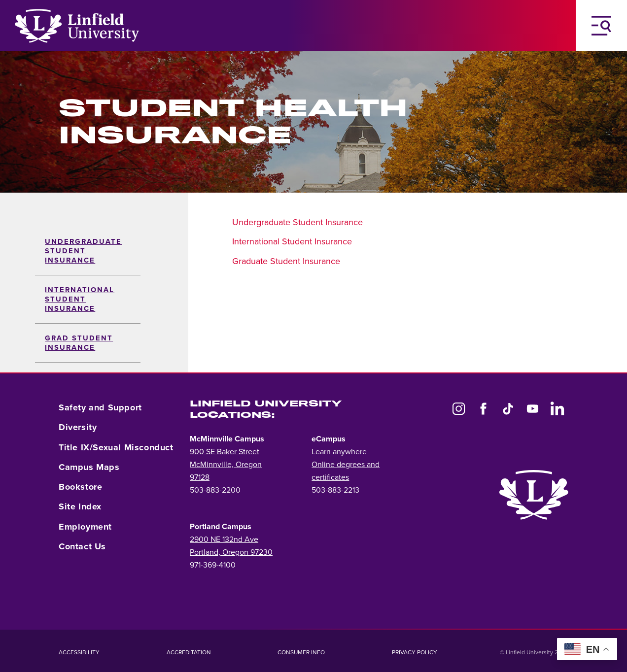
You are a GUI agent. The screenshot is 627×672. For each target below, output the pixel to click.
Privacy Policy (415, 652)
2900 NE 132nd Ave (224, 539)
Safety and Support (100, 407)
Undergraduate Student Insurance (83, 251)
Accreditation (189, 652)
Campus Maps (89, 467)
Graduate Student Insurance (286, 261)
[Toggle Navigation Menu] (601, 26)
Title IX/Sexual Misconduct (116, 447)
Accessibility (79, 652)
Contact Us (82, 546)
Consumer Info (301, 652)
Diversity (78, 427)
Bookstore (80, 487)
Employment (85, 527)
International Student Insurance (80, 299)
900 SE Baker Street (225, 452)
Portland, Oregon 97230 (231, 552)
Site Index (80, 506)
